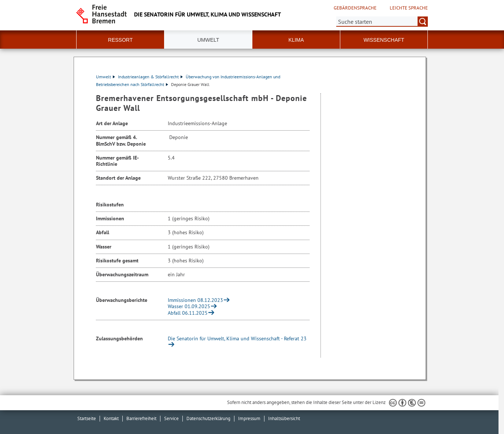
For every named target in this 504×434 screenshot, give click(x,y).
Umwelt (105, 77)
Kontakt (111, 418)
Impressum (249, 418)
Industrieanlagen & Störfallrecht (150, 77)
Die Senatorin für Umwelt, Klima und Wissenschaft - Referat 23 (237, 338)
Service (171, 418)
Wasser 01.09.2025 (189, 306)
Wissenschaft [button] (384, 40)
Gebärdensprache (355, 8)
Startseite (87, 418)
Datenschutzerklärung (208, 418)
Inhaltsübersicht (284, 418)
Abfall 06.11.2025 (188, 313)
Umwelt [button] (208, 40)
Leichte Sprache (409, 8)
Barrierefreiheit (141, 418)
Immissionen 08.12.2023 (195, 300)
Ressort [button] (120, 40)
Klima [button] (296, 40)
